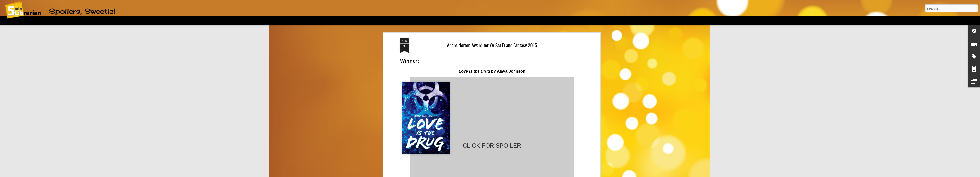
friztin (491, 174)
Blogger (515, 174)
